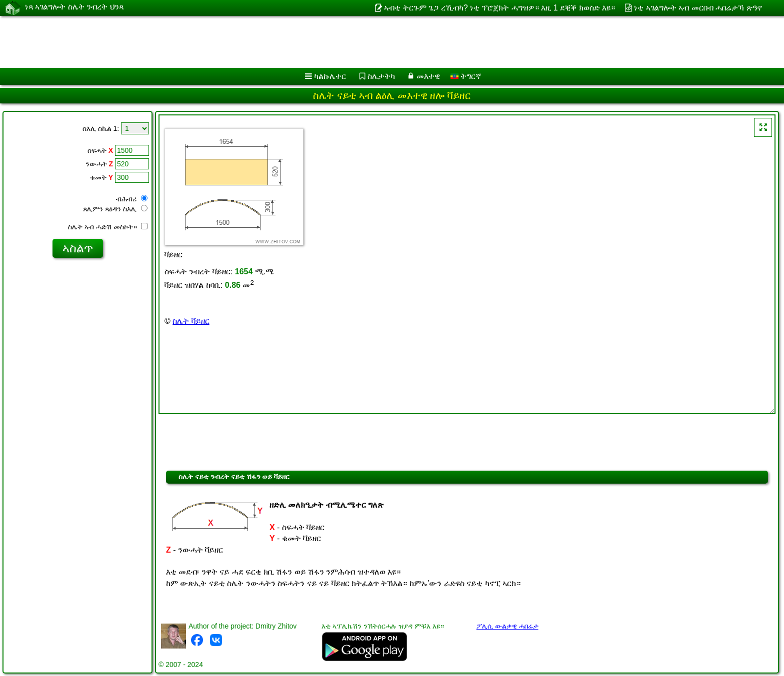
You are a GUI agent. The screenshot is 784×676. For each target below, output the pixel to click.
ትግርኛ (466, 76)
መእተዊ (428, 76)
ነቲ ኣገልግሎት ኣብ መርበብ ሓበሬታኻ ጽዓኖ (698, 8)
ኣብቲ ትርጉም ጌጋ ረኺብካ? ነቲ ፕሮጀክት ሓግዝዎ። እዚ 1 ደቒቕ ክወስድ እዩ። (499, 8)
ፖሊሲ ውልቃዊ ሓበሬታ (507, 626)
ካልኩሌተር (330, 76)
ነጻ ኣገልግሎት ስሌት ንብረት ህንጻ (74, 7)
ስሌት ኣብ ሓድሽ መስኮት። (108, 227)
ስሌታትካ (381, 76)
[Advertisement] (303, 42)
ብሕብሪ (132, 199)
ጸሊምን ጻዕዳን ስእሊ (115, 209)
